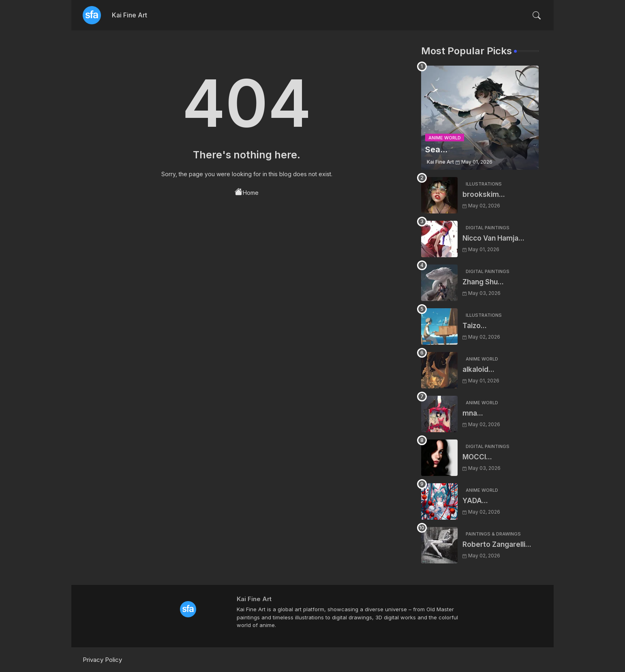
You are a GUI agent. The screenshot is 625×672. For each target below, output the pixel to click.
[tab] (129, 15)
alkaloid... (478, 369)
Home (247, 192)
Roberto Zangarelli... (497, 544)
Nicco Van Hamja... (493, 238)
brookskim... (484, 194)
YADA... (475, 501)
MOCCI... (477, 457)
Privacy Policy (102, 660)
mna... (473, 413)
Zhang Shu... (483, 282)
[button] (537, 15)
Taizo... (475, 326)
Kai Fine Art (129, 15)
